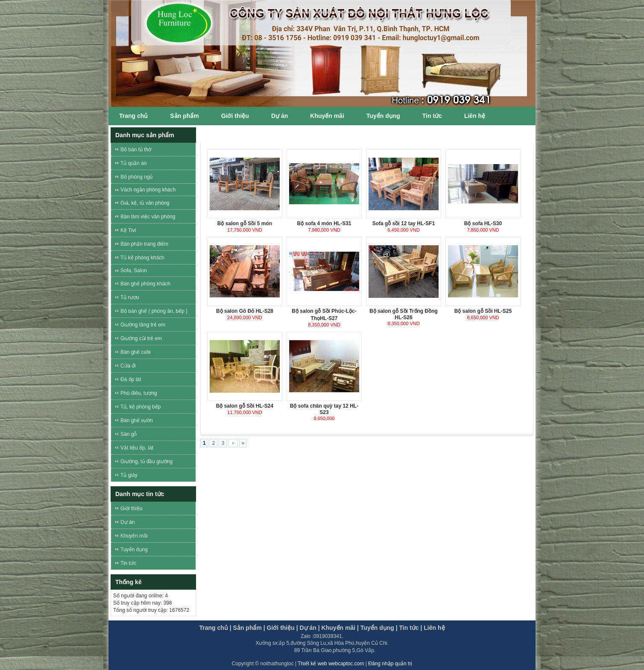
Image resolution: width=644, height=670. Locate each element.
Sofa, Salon (134, 270)
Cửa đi (128, 366)
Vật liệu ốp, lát (137, 448)
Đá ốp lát (131, 379)
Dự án (280, 116)
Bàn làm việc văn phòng (148, 217)
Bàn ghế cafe (136, 352)
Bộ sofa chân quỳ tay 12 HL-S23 (324, 409)
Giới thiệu (235, 116)
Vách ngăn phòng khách (148, 190)
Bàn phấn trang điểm (144, 244)
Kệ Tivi (128, 230)
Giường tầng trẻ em (143, 325)
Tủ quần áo (133, 163)
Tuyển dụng (383, 116)
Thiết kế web (313, 664)
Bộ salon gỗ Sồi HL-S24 (245, 406)
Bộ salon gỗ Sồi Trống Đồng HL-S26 (404, 314)
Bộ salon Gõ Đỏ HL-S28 (245, 311)
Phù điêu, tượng (139, 393)
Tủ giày (129, 475)
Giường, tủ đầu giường (146, 461)
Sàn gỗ (129, 434)
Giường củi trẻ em (141, 338)
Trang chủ (133, 116)
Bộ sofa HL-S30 (483, 223)
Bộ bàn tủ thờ (136, 150)
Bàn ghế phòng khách (145, 284)
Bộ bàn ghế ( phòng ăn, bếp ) (154, 311)
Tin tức (432, 116)
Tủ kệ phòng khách (142, 258)
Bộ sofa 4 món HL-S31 (324, 223)
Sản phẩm (184, 116)
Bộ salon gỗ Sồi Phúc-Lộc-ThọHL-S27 (324, 315)
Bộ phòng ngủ (136, 177)
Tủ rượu (130, 297)
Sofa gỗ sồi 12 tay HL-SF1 (404, 223)
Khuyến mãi (327, 116)
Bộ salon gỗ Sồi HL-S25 (483, 311)
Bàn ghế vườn (137, 420)
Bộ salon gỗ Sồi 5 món (245, 223)
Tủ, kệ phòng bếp (141, 407)
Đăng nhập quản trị (390, 664)
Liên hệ (475, 116)
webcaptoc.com (347, 664)
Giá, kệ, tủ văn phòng (145, 203)
